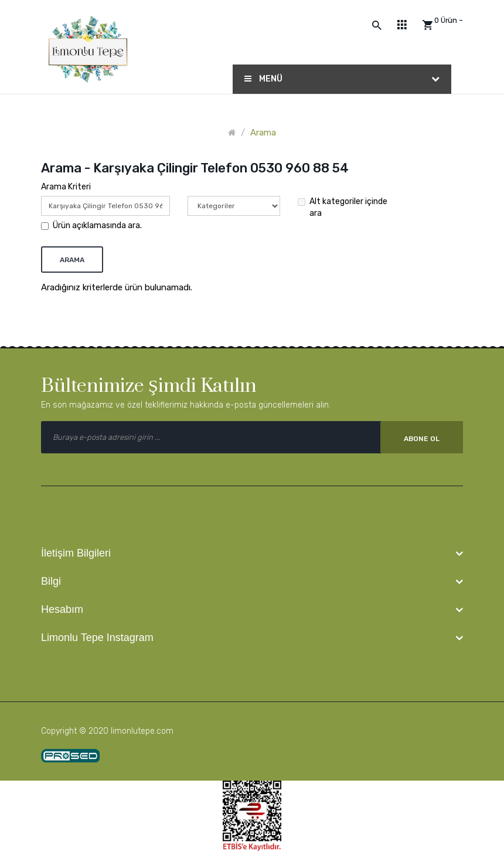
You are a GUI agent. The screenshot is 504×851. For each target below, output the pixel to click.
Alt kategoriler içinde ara (343, 207)
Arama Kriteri (66, 187)
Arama (263, 133)
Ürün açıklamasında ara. (91, 226)
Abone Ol (422, 439)
